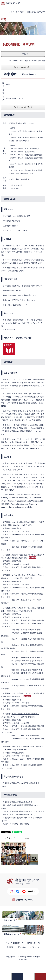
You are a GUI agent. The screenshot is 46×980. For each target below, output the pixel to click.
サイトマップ (34, 947)
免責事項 (10, 947)
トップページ (12, 12)
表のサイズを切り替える (23, 67)
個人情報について (33, 943)
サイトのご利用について (15, 943)
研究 (21, 12)
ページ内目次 (23, 54)
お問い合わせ (21, 947)
